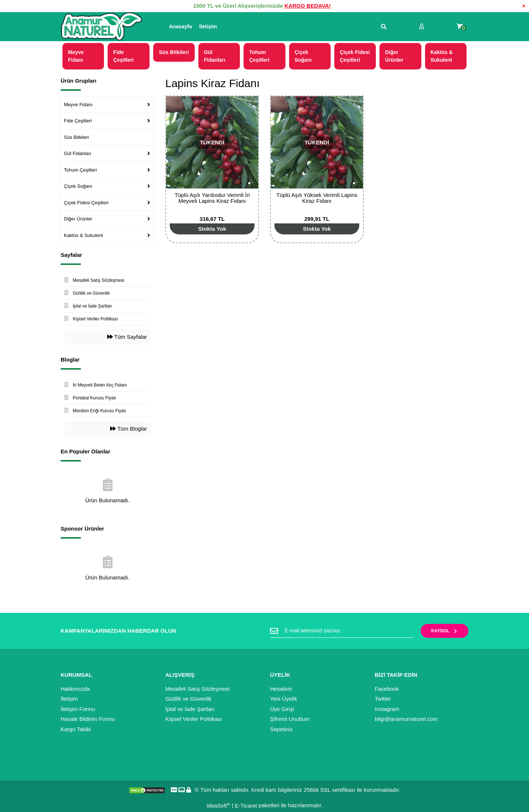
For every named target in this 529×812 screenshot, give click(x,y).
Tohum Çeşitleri (80, 170)
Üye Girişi (282, 709)
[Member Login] (422, 27)
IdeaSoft (218, 806)
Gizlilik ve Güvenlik (188, 699)
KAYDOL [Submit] (445, 631)
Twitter (383, 699)
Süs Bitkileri (76, 137)
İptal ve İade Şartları (190, 709)
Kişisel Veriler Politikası (194, 719)
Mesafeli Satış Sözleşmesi (197, 689)
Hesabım (281, 689)
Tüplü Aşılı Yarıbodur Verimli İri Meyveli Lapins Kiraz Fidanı (212, 198)
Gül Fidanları (78, 153)
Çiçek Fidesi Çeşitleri (86, 203)
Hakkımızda (75, 689)
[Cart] (460, 27)
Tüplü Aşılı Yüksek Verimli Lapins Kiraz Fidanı (317, 198)
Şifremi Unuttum (290, 719)
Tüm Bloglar (129, 429)
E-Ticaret (246, 806)
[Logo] (101, 27)
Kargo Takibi (76, 729)
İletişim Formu (78, 709)
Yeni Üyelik (284, 699)
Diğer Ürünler (78, 219)
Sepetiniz (281, 729)
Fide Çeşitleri (78, 121)
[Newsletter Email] (342, 631)
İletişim (208, 26)
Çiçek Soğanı (78, 186)
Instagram (387, 709)
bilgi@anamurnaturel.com (406, 719)
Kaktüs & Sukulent (83, 235)
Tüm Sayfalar (127, 337)
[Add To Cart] (212, 229)
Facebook (387, 689)
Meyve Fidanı (78, 105)
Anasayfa (180, 26)
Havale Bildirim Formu (88, 719)
